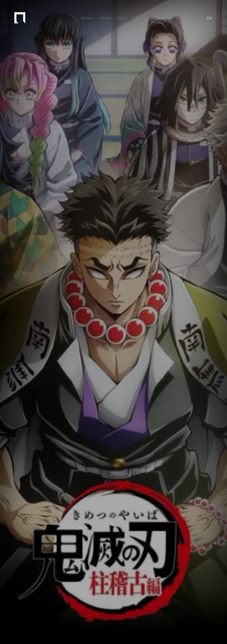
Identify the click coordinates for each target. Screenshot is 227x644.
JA (201, 18)
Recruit (140, 18)
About (87, 18)
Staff (122, 18)
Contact (161, 18)
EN (210, 18)
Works (105, 18)
